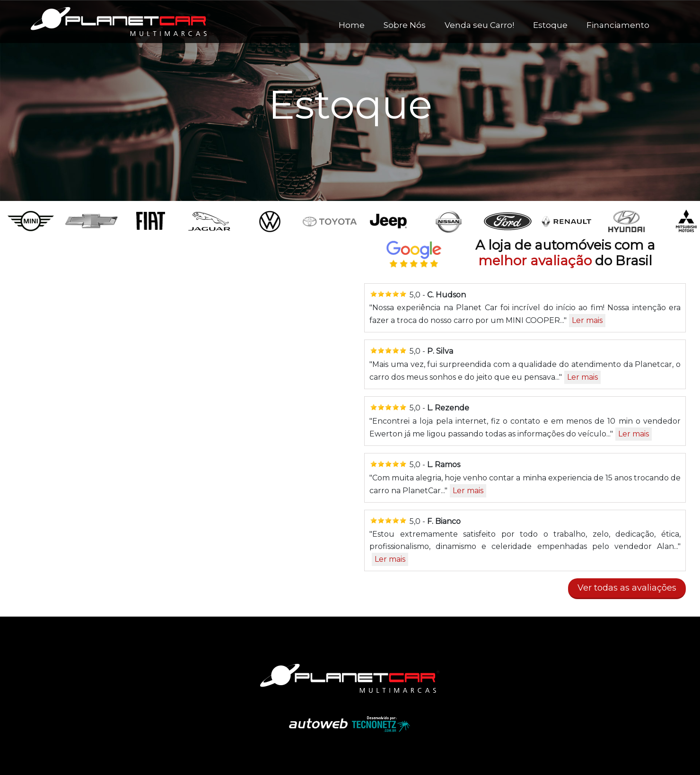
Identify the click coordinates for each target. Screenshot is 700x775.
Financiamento (618, 25)
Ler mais (587, 320)
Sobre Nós (405, 25)
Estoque (550, 25)
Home (352, 25)
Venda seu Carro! (479, 25)
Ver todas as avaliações (627, 588)
